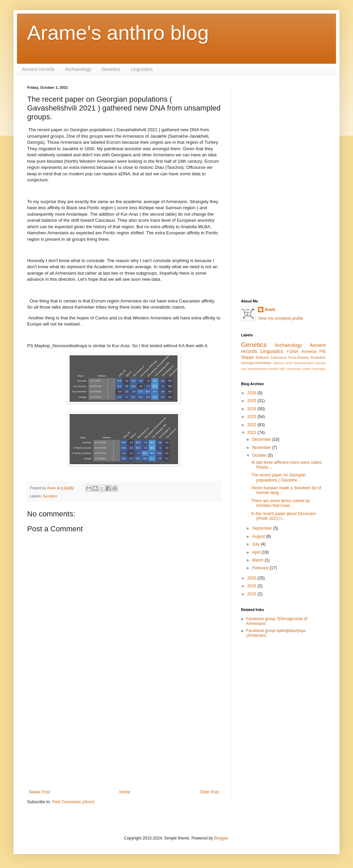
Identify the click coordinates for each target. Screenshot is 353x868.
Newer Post (39, 792)
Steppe (247, 357)
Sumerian (294, 369)
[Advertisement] (124, 734)
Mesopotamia (257, 369)
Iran (244, 369)
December (262, 439)
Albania (278, 363)
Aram (270, 310)
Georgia (247, 363)
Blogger (221, 838)
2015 (253, 594)
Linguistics (141, 69)
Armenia (309, 352)
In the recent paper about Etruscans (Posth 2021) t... (284, 516)
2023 (253, 417)
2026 (253, 393)
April (257, 552)
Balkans (262, 357)
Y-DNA (292, 352)
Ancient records (38, 69)
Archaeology (78, 69)
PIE (323, 352)
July (256, 544)
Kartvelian (263, 363)
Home (125, 792)
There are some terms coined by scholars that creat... (281, 503)
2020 (253, 578)
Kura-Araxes (299, 357)
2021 (253, 433)
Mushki (273, 369)
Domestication (304, 363)
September (263, 528)
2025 (253, 401)
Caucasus (279, 357)
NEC (283, 369)
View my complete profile (281, 318)
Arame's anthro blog (118, 33)
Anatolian (318, 357)
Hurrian (321, 363)
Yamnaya (319, 369)
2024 (253, 409)
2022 (253, 425)
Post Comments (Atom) (73, 802)
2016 (253, 586)
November (262, 448)
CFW (289, 363)
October (260, 455)
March (258, 560)
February (261, 568)
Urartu (306, 369)
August (259, 536)
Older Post (209, 792)
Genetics (111, 69)
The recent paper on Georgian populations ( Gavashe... (278, 477)
